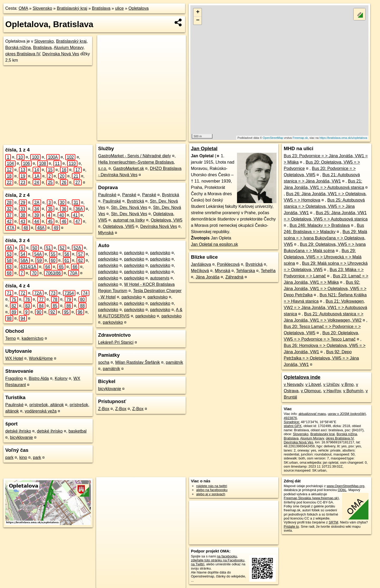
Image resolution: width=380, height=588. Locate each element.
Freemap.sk (300, 138)
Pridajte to (291, 526)
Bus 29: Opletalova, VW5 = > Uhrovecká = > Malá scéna (322, 257)
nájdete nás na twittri (212, 486)
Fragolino (14, 378)
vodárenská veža (41, 411)
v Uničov (331, 384)
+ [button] (198, 12)
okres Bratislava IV (23, 54)
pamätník (175, 362)
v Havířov (332, 391)
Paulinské (14, 405)
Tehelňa (268, 271)
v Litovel (313, 384)
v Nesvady (293, 384)
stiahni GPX (293, 426)
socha (104, 362)
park (9, 457)
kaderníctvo (33, 338)
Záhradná (235, 277)
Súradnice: (292, 422)
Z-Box (104, 409)
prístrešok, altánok (47, 405)
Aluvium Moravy (69, 48)
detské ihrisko (18, 431)
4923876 (290, 418)
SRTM (333, 522)
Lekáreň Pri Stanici (116, 342)
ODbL (342, 490)
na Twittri (198, 564)
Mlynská (106, 233)
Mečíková (200, 271)
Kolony (61, 378)
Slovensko (42, 8)
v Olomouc (311, 391)
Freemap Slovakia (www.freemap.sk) (311, 498)
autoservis (160, 278)
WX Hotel (14, 358)
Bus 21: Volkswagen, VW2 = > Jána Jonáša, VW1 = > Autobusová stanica (325, 308)
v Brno (348, 384)
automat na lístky (129, 220)
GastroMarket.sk (128, 168)
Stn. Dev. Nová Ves (129, 207)
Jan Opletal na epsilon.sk (214, 244)
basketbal (78, 431)
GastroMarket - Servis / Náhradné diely (134, 156)
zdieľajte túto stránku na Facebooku (218, 560)
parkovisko (108, 253)
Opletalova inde (302, 377)
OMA (23, 8)
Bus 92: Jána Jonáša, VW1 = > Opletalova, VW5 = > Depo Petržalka (325, 289)
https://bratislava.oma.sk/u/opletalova (343, 138)
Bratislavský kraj (72, 8)
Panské (129, 195)
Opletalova (139, 8)
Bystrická (171, 195)
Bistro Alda (39, 378)
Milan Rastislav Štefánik (137, 362)
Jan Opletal (204, 148)
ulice (119, 8)
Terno (11, 338)
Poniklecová (228, 264)
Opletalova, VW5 (167, 220)
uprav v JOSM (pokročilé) (347, 414)
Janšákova (201, 264)
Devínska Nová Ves (61, 54)
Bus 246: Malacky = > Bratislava (320, 225)
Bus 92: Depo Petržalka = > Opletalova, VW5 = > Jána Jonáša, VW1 (321, 358)
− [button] (198, 21)
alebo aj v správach (211, 494)
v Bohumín (353, 391)
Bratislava (101, 8)
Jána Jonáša (208, 277)
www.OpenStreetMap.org (345, 486)
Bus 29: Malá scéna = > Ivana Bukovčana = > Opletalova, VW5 (325, 238)
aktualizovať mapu (312, 414)
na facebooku (227, 556)
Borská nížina (18, 48)
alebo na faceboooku (212, 490)
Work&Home (41, 358)
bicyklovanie (21, 437)
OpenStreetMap (273, 138)
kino (23, 457)
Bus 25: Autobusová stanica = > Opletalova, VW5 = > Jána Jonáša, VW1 (324, 206)
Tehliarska (245, 271)
